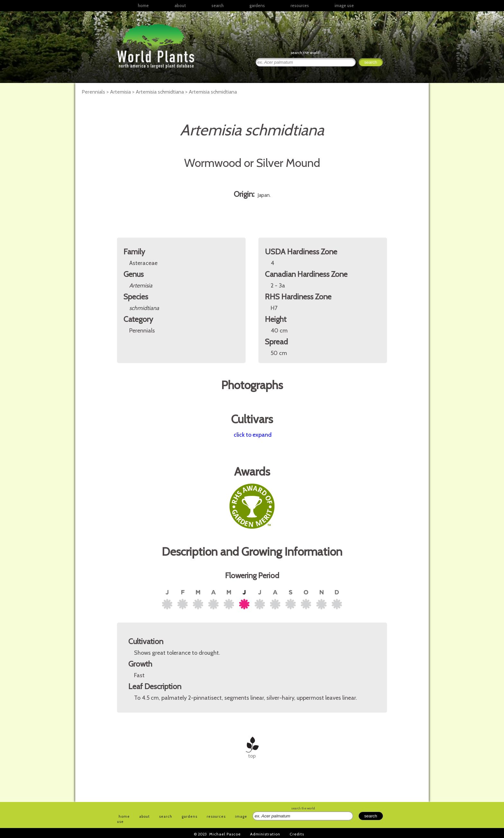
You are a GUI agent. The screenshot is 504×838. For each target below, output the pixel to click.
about (180, 5)
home (143, 5)
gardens (257, 5)
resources (216, 816)
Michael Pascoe (225, 834)
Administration (265, 834)
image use (344, 5)
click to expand (253, 435)
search (218, 5)
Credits (297, 834)
